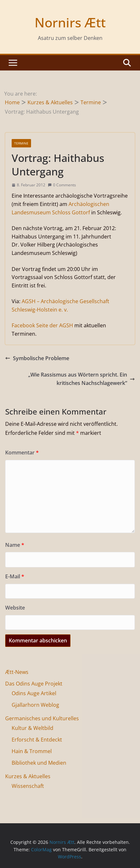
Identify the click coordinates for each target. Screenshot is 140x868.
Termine (21, 143)
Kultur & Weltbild (32, 728)
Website (15, 608)
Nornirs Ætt (70, 22)
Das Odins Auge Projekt (34, 684)
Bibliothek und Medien (39, 763)
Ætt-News (17, 672)
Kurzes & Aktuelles (28, 776)
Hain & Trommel (32, 751)
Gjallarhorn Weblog (35, 705)
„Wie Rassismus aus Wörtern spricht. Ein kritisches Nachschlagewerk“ (81, 379)
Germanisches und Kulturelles (42, 718)
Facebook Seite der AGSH (42, 325)
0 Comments (62, 185)
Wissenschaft (28, 786)
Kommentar (22, 453)
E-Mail (15, 576)
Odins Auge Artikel (34, 693)
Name (15, 545)
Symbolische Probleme (37, 358)
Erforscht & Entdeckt (37, 740)
